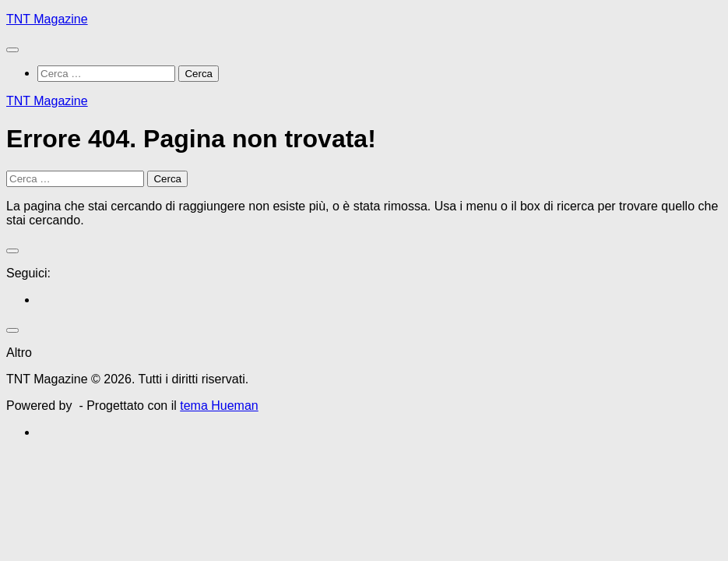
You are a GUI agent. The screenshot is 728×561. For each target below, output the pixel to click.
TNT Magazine (47, 19)
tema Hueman (219, 406)
